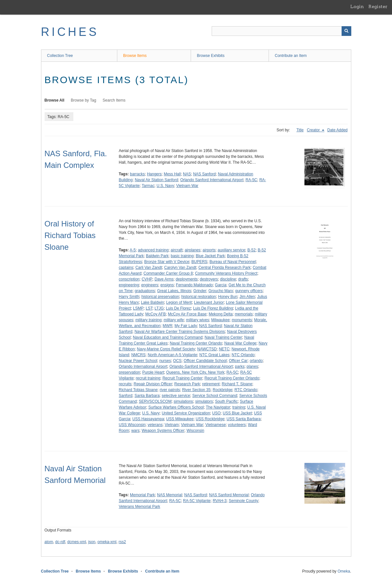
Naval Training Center (223, 337)
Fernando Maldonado (194, 285)
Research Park (187, 384)
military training (148, 320)
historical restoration (199, 297)
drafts (243, 279)
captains (126, 268)
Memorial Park (142, 495)
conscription (129, 279)
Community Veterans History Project (226, 273)
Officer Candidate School (205, 361)
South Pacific (226, 401)
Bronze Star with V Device (167, 262)
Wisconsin (195, 431)
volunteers (237, 425)
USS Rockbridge (210, 419)
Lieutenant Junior (209, 302)
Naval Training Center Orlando (196, 343)
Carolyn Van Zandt (180, 268)
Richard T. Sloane (237, 384)
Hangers (154, 174)
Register (378, 6)
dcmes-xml (77, 542)
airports (209, 250)
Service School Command (215, 396)
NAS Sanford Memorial (229, 495)
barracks (137, 174)
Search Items (114, 100)
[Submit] (346, 31)
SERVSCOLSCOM (155, 401)
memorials (244, 314)
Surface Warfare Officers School (176, 407)
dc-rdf (60, 542)
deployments (187, 279)
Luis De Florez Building (213, 308)
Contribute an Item (291, 56)
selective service (176, 396)
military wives (198, 320)
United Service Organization (186, 413)
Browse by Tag (84, 100)
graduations (145, 291)
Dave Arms (164, 279)
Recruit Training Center (182, 378)
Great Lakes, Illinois (174, 291)
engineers (150, 285)
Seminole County (244, 501)
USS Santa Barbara (244, 419)
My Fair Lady (186, 326)
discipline (228, 279)
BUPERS (199, 262)
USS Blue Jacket (237, 413)
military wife (174, 320)
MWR (167, 326)
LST (149, 308)
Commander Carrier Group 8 (168, 273)
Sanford (126, 396)
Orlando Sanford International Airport (212, 180)
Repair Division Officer (153, 384)
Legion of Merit (179, 302)
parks (240, 367)
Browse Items (135, 56)
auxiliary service (231, 250)
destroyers (209, 279)
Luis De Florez (178, 308)
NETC (224, 349)
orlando (256, 361)
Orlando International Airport (143, 367)
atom (49, 542)
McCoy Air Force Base (187, 314)
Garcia (221, 285)
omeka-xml (107, 542)
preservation (130, 372)
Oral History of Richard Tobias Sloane (70, 235)
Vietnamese (215, 425)
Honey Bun (228, 297)
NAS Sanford (204, 174)
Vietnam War (187, 186)
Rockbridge (222, 390)
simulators (204, 401)
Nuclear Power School (138, 361)
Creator (314, 130)
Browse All (55, 100)
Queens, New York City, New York (195, 372)
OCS (177, 361)
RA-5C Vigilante (197, 501)
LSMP (138, 308)
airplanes (192, 250)
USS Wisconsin (132, 425)
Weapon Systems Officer (163, 431)
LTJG (159, 308)
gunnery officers (249, 291)
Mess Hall (172, 174)
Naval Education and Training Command (168, 337)
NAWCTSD (207, 349)
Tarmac (148, 186)
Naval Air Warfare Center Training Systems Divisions (180, 332)
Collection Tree (60, 56)
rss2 (122, 542)
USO (217, 413)
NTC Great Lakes (214, 355)
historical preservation (160, 297)
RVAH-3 (220, 501)
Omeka (344, 571)
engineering (129, 285)
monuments (242, 320)
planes (252, 367)
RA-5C (251, 180)
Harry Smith (129, 297)
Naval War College (240, 343)
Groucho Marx (221, 291)
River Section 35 (196, 390)
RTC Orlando (246, 390)
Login (357, 6)
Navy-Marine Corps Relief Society (166, 349)
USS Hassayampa (148, 419)
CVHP (147, 279)
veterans (155, 425)
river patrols (170, 390)
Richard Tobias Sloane (138, 390)
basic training (182, 256)
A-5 (133, 250)
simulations (183, 401)
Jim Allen (247, 297)
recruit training (148, 378)
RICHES (70, 32)
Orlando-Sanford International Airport (201, 367)
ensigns (167, 285)
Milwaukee (221, 320)
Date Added (338, 130)
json (92, 542)
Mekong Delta (221, 314)
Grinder (200, 291)
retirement (211, 384)
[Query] (281, 31)
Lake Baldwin (152, 302)
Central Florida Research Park (224, 268)
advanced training (153, 250)
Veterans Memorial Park (140, 507)
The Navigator (218, 407)
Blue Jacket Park (210, 256)
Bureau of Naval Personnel (233, 262)
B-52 (252, 250)
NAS (187, 174)
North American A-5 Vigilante (172, 355)
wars (135, 431)
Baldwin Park (157, 256)
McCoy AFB (156, 314)
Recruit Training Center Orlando (232, 378)
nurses (165, 361)
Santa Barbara (147, 396)
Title (300, 130)
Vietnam (172, 425)
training (239, 407)
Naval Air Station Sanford (156, 180)
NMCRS (138, 355)
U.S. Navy (165, 186)
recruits (125, 384)
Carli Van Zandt (149, 268)
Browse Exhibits (211, 56)
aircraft (177, 250)
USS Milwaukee (180, 419)
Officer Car (238, 361)
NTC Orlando (243, 355)
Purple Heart (153, 372)
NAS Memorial (170, 495)
